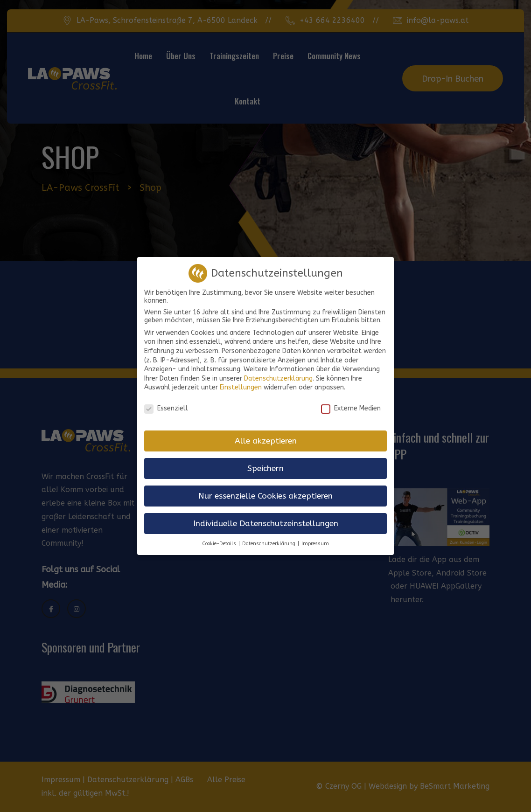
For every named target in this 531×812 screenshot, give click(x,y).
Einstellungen (241, 380)
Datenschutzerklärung (278, 371)
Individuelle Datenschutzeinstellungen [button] (266, 516)
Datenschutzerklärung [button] (269, 536)
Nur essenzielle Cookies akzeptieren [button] (265, 489)
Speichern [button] (265, 461)
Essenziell (166, 401)
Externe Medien (351, 401)
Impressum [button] (315, 536)
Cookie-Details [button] (219, 536)
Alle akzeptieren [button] (266, 434)
